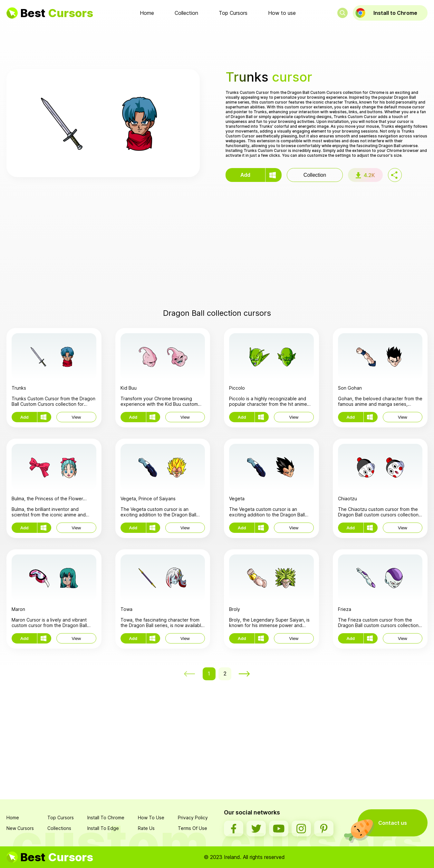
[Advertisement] (217, 45)
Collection (186, 13)
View (77, 417)
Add (245, 175)
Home (147, 13)
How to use (282, 13)
